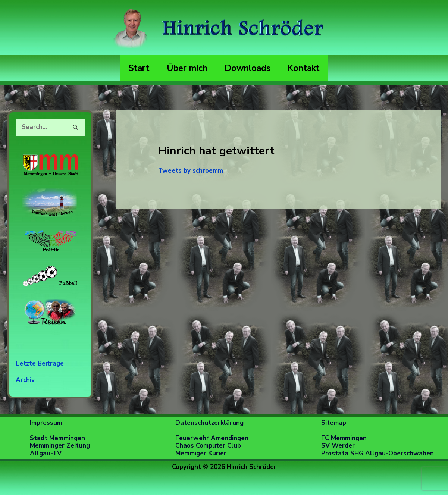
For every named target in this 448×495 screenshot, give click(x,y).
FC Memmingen (344, 438)
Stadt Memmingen (57, 438)
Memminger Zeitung (60, 446)
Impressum (46, 423)
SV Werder (338, 446)
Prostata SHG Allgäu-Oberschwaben (377, 453)
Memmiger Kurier (201, 453)
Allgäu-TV (46, 453)
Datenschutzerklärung (209, 423)
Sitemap (334, 423)
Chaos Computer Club (208, 446)
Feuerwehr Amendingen (212, 438)
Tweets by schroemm (191, 171)
